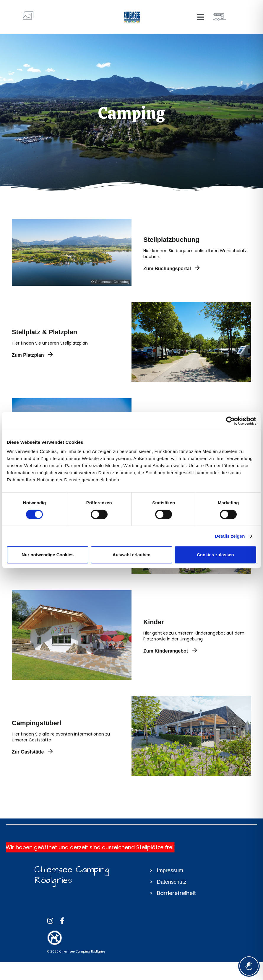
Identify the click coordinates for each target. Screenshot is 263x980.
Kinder (154, 622)
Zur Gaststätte (32, 752)
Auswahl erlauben (131, 555)
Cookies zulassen (215, 555)
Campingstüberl (36, 723)
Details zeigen (230, 536)
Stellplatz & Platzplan (44, 332)
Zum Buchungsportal (172, 269)
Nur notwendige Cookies (48, 555)
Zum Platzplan (32, 355)
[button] (201, 17)
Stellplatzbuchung (171, 240)
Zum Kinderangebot (170, 651)
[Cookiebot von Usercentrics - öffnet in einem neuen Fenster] (230, 421)
